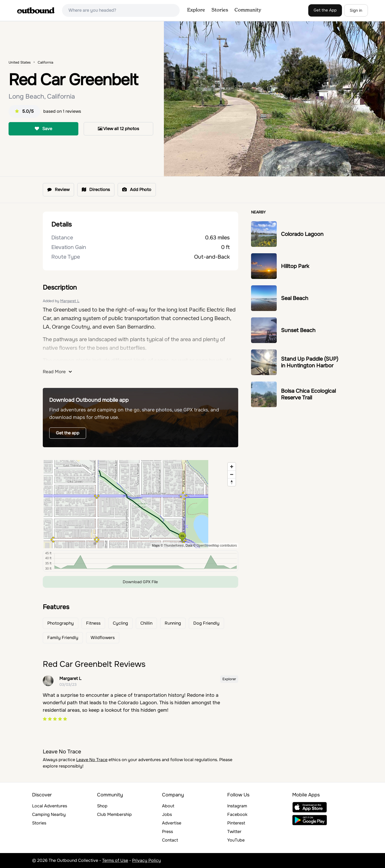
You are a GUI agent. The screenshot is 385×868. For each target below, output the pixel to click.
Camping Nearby (49, 814)
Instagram (237, 806)
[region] (140, 504)
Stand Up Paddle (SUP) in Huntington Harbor (310, 362)
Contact (170, 840)
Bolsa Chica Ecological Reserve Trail (308, 394)
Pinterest (236, 823)
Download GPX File (140, 582)
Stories (220, 10)
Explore (196, 10)
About (168, 806)
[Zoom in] (232, 467)
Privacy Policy (147, 860)
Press (168, 832)
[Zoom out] (232, 474)
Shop (102, 806)
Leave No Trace (92, 760)
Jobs (167, 814)
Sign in (356, 10)
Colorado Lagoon (302, 234)
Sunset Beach (298, 330)
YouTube (236, 840)
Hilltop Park (295, 266)
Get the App (325, 10)
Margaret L (70, 301)
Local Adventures (50, 806)
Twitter (234, 832)
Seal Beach (295, 298)
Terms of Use (115, 860)
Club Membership (114, 814)
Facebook (237, 814)
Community (248, 10)
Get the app (68, 433)
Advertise (172, 823)
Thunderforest (174, 546)
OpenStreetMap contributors (217, 546)
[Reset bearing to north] (232, 482)
